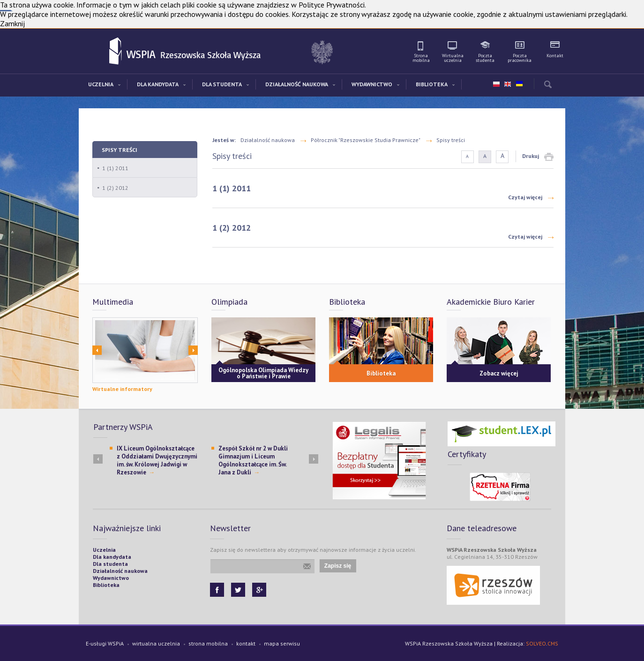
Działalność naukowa (268, 140)
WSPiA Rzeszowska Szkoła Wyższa (116, 52)
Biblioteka (381, 373)
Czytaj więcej (525, 197)
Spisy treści (120, 150)
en (508, 84)
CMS (553, 643)
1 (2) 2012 (115, 188)
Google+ (259, 590)
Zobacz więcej (499, 373)
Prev (97, 350)
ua (519, 82)
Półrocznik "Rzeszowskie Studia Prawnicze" (366, 140)
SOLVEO (536, 643)
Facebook (217, 590)
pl (496, 84)
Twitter (238, 590)
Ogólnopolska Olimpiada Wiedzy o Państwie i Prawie (263, 373)
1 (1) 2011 (115, 168)
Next (193, 350)
